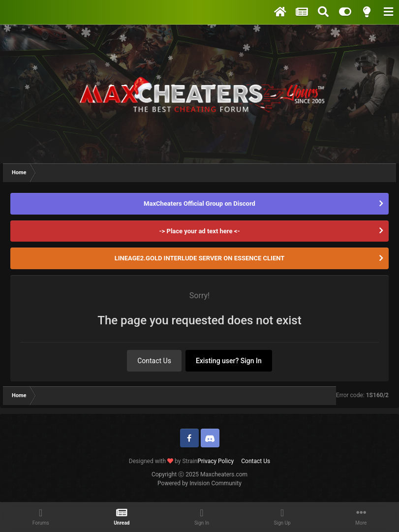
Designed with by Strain (163, 461)
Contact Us (154, 361)
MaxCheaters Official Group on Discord (199, 203)
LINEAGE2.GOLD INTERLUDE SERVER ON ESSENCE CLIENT (200, 258)
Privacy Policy (215, 461)
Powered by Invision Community (199, 483)
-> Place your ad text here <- (199, 231)
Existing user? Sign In (229, 361)
